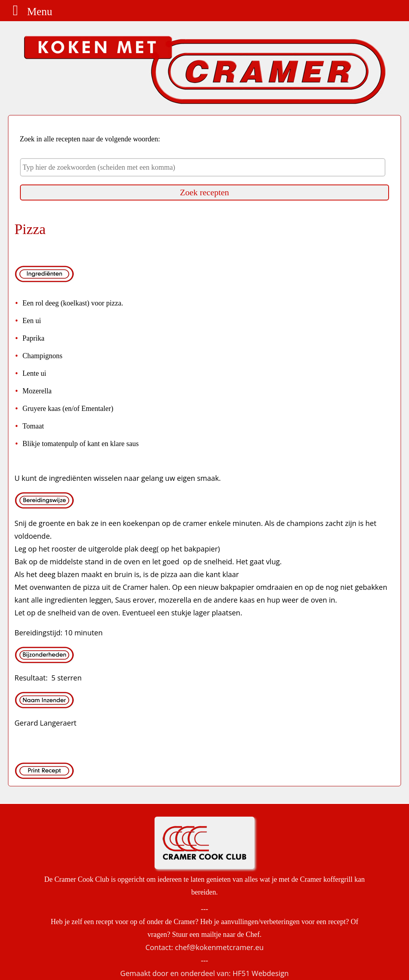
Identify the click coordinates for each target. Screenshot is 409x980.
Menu (29, 12)
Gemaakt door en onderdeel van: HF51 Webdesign (204, 973)
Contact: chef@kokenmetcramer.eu (204, 947)
